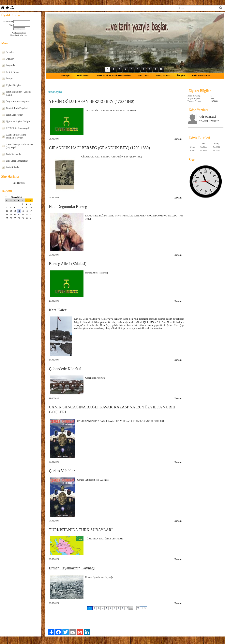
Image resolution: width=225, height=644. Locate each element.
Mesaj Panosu (163, 76)
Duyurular (11, 65)
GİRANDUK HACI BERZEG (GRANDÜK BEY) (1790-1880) (99, 148)
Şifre (11, 25)
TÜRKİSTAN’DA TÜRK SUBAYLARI (81, 530)
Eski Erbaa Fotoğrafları (17, 161)
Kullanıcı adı (8, 22)
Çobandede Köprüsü (65, 369)
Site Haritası (19, 183)
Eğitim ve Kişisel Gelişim (18, 121)
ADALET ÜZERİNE (209, 121)
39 (138, 608)
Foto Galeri (143, 76)
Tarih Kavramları (14, 154)
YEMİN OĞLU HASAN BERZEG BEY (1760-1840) (92, 101)
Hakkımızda (83, 76)
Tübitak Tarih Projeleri (17, 108)
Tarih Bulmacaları (201, 76)
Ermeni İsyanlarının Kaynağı (72, 568)
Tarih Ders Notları (15, 115)
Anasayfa (65, 76)
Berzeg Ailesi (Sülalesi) (68, 264)
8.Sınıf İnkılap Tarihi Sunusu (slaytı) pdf (20, 146)
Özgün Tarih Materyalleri (18, 102)
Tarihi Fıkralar (13, 167)
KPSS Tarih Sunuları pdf (18, 128)
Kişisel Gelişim (13, 85)
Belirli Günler (13, 72)
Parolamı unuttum (19, 33)
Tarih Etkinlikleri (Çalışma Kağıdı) (19, 93)
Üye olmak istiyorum (19, 35)
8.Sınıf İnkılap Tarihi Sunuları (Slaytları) (16, 136)
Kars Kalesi (58, 310)
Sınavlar (10, 52)
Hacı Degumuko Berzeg (68, 207)
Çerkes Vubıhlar (62, 471)
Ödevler (10, 59)
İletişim (10, 79)
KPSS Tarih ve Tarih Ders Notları (114, 76)
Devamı (178, 139)
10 (127, 608)
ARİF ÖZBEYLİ (207, 117)
